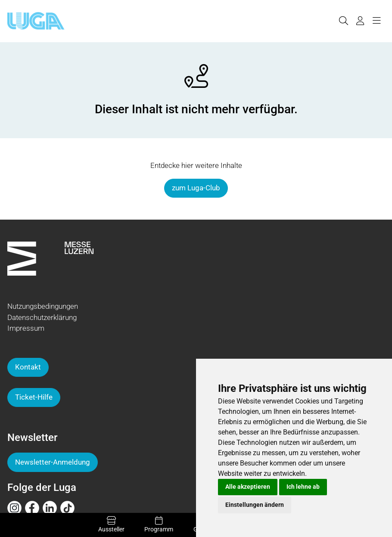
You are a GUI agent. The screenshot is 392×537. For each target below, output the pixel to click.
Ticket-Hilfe (34, 397)
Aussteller (111, 525)
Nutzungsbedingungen (43, 306)
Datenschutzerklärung (42, 317)
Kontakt (28, 367)
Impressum (26, 328)
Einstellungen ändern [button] (255, 505)
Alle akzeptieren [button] (248, 487)
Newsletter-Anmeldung (53, 462)
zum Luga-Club (196, 188)
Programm (159, 525)
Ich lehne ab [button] (303, 487)
